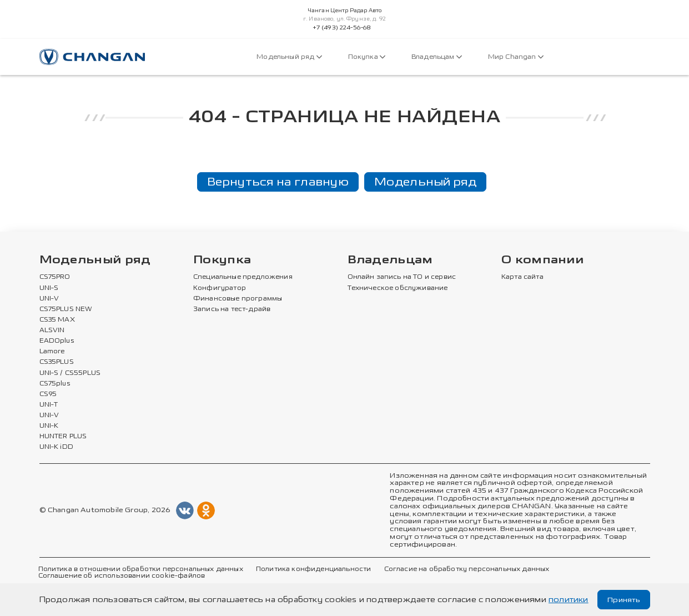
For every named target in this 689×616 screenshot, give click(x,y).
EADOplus (57, 341)
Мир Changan (516, 57)
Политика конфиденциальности (313, 569)
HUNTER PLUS (63, 437)
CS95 (48, 394)
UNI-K (49, 426)
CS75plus (55, 384)
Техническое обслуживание (398, 288)
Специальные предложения (243, 278)
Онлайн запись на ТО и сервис (402, 278)
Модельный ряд (289, 57)
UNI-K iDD (57, 448)
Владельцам (437, 57)
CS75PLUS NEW (66, 309)
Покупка (367, 57)
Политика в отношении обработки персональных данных (141, 569)
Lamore (52, 352)
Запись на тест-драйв (232, 309)
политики (569, 600)
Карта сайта (522, 278)
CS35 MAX (57, 320)
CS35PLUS (57, 363)
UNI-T (49, 405)
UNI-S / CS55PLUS (70, 373)
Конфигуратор (220, 288)
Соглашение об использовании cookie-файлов (122, 577)
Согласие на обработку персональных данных (467, 569)
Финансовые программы (238, 299)
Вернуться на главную (278, 182)
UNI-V (49, 299)
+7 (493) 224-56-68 (342, 28)
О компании (542, 261)
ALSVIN (52, 330)
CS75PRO (55, 278)
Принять (623, 600)
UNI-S (49, 288)
